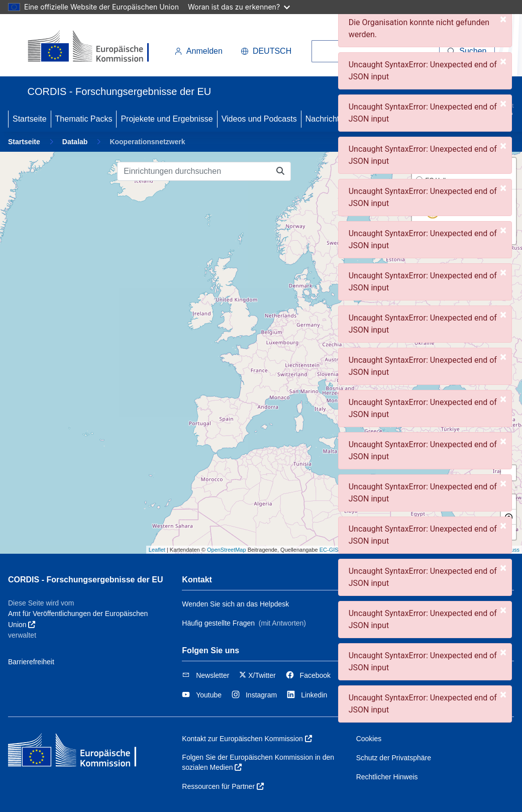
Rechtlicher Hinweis (387, 777)
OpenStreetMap (227, 550)
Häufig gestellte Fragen (218, 623)
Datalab (75, 142)
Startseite (30, 119)
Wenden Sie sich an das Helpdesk (235, 604)
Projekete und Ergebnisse (167, 119)
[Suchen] (467, 51)
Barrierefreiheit (31, 662)
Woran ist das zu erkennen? (239, 7)
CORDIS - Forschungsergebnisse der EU (86, 580)
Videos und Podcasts (259, 119)
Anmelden (198, 51)
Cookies (369, 739)
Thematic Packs (84, 119)
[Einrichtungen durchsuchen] (194, 171)
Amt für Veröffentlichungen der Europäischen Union (78, 619)
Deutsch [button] (266, 51)
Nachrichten (327, 119)
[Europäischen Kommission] (97, 47)
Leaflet (157, 550)
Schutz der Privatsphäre (394, 758)
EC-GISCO (333, 550)
